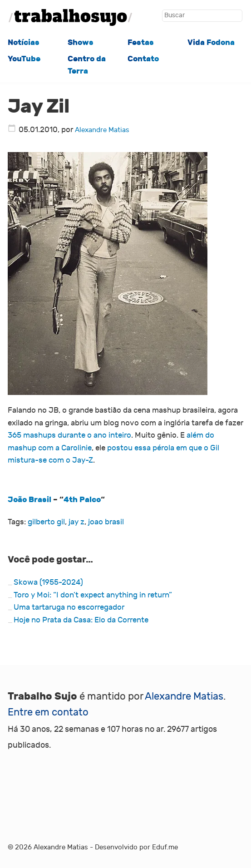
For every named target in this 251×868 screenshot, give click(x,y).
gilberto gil (46, 522)
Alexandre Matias (102, 130)
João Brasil (30, 500)
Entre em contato (48, 712)
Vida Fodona (211, 42)
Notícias (24, 42)
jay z (76, 522)
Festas (141, 42)
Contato (143, 59)
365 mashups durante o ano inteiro (69, 435)
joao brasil (106, 522)
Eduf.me (165, 847)
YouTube (24, 59)
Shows (81, 42)
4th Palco (82, 500)
